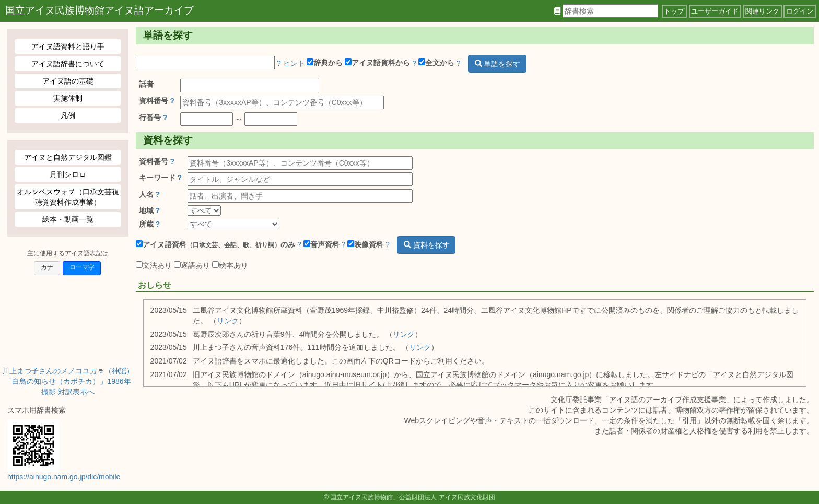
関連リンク (762, 11)
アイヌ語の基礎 (68, 81)
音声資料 (321, 244)
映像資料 (365, 244)
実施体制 (68, 98)
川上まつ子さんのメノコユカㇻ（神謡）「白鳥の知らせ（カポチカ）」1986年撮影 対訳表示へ (68, 381)
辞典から (325, 63)
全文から (436, 63)
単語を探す (498, 64)
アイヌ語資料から (377, 63)
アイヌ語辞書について (68, 64)
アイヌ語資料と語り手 (68, 46)
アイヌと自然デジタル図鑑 (68, 157)
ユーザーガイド (715, 11)
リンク (228, 321)
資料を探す (427, 245)
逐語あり (192, 265)
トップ (674, 11)
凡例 (68, 115)
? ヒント (291, 63)
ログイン (800, 11)
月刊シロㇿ (68, 174)
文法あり (154, 265)
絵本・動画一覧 (68, 219)
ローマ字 (82, 267)
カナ (47, 267)
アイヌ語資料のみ (215, 244)
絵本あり (230, 265)
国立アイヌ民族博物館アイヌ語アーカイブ (100, 10)
